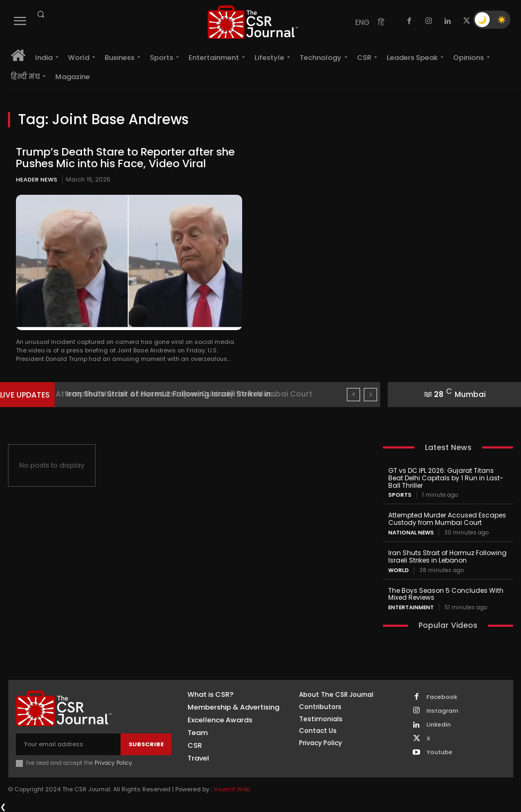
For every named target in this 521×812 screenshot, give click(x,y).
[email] (68, 744)
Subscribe (146, 744)
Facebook (442, 697)
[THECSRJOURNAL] (253, 22)
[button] (40, 14)
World (399, 570)
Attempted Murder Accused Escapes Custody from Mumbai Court (191, 394)
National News (411, 533)
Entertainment (411, 608)
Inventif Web (232, 789)
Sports (400, 495)
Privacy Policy (113, 763)
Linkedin (439, 725)
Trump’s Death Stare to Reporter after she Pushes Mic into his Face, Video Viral (125, 158)
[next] (370, 395)
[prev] (353, 395)
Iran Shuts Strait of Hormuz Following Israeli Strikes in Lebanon (447, 556)
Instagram (442, 711)
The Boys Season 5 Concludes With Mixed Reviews (446, 594)
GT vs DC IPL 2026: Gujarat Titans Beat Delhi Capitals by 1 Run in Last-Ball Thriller (446, 478)
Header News (37, 179)
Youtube (439, 752)
